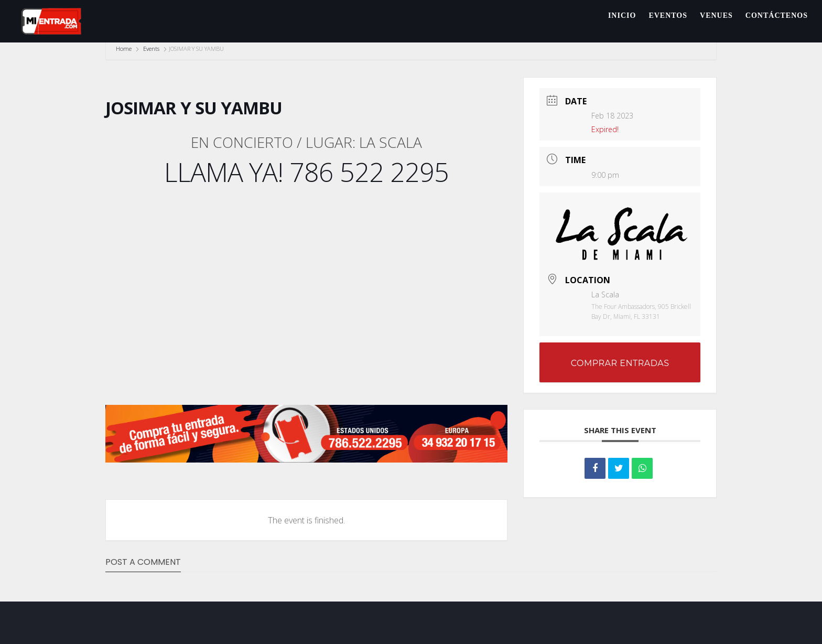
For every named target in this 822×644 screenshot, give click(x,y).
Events (151, 49)
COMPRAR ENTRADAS (620, 363)
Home (125, 49)
